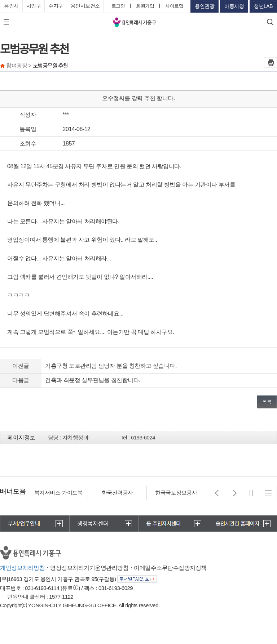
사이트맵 (174, 6)
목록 (267, 402)
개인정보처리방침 (22, 568)
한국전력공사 (176, 493)
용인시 (11, 6)
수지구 (56, 6)
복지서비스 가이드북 (117, 493)
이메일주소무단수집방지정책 (170, 568)
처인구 (34, 6)
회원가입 (145, 6)
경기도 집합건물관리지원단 (59, 497)
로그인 (118, 6)
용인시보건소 (85, 6)
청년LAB (263, 6)
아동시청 (234, 6)
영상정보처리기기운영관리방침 (89, 568)
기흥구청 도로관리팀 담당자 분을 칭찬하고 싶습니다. (111, 366)
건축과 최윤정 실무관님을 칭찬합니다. (93, 380)
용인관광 (205, 6)
